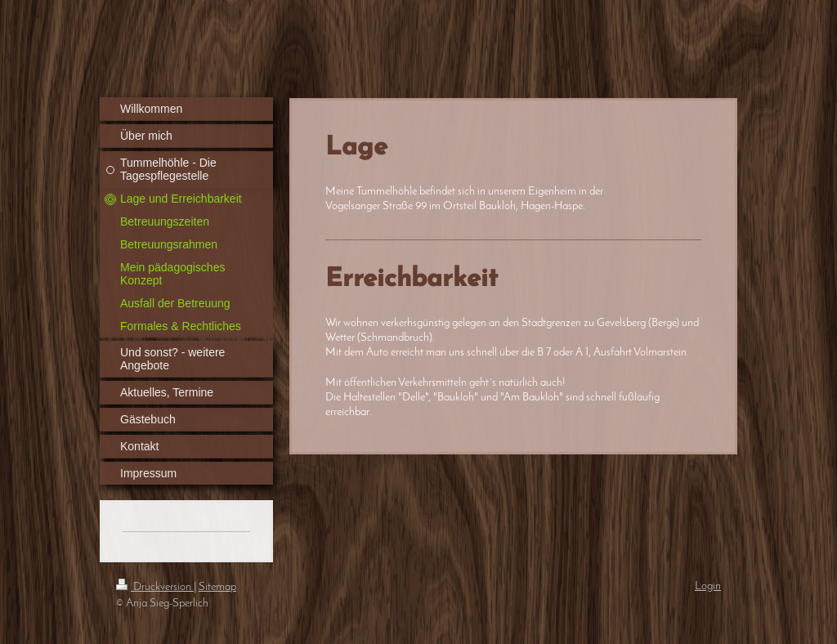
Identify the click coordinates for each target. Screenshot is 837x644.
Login (708, 586)
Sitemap (217, 587)
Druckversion (155, 587)
